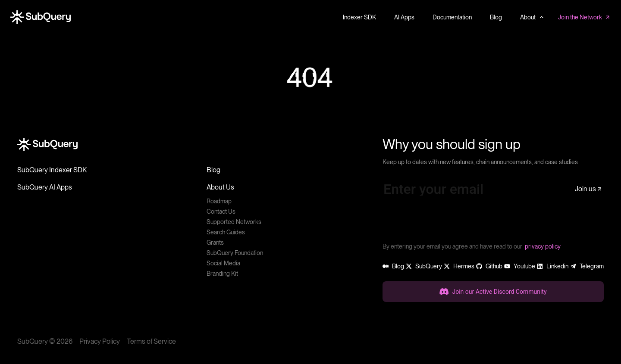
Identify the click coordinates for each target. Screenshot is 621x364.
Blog (213, 170)
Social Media (223, 263)
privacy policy (543, 246)
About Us (220, 187)
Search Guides (226, 232)
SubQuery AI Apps (45, 187)
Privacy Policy (100, 341)
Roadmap (219, 201)
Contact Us (221, 212)
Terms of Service (151, 341)
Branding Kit (222, 274)
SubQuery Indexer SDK (52, 170)
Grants (215, 243)
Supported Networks (234, 222)
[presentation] (448, 225)
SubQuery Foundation (235, 253)
